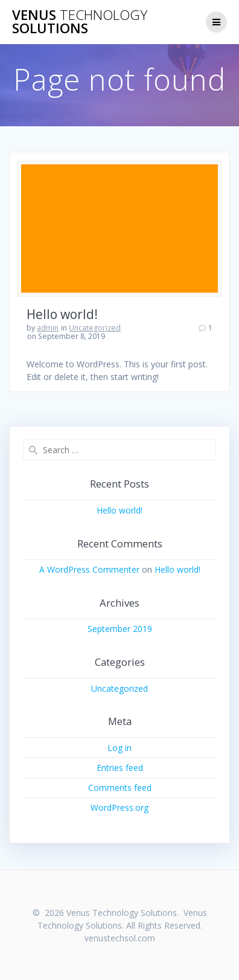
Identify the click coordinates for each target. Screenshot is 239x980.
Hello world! (62, 314)
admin (48, 328)
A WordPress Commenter (89, 569)
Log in (119, 748)
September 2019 (120, 629)
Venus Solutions (80, 22)
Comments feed (120, 788)
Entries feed (120, 768)
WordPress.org (119, 808)
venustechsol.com (120, 938)
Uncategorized (95, 328)
